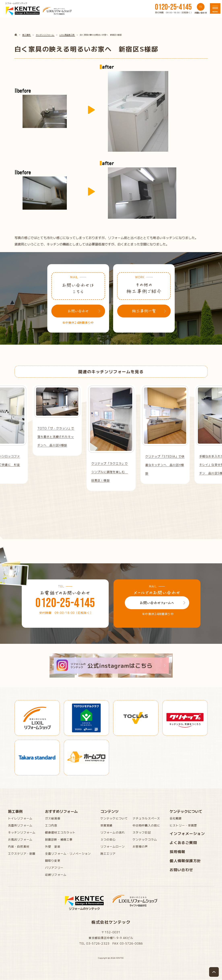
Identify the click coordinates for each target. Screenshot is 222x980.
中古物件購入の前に (146, 825)
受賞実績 (106, 825)
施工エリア (108, 853)
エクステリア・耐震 (22, 853)
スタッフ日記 (142, 832)
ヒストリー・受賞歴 (183, 825)
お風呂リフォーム (20, 839)
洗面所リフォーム (20, 825)
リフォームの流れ (113, 832)
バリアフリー (54, 868)
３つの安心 (108, 839)
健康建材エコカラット (60, 832)
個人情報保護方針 (185, 860)
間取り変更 (53, 860)
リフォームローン (113, 846)
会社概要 (176, 818)
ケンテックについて (114, 818)
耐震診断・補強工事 (59, 839)
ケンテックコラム (145, 839)
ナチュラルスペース (146, 818)
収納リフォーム (56, 875)
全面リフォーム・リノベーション (68, 853)
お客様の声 (140, 846)
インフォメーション (187, 833)
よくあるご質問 (183, 842)
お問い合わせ (181, 870)
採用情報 (178, 851)
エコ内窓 (51, 825)
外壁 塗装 (53, 846)
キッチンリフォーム (22, 832)
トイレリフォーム (20, 818)
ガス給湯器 (53, 818)
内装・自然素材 (19, 846)
